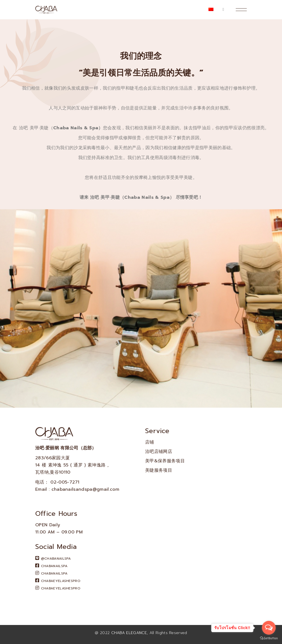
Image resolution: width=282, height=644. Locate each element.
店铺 (150, 442)
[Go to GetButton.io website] (269, 638)
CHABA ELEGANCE (129, 633)
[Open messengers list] (269, 628)
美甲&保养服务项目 (165, 461)
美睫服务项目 (159, 470)
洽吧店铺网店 (159, 452)
